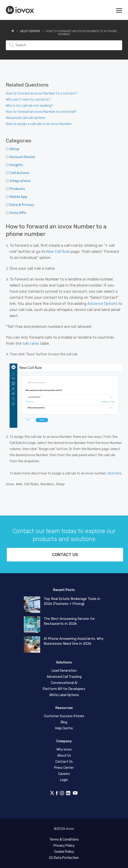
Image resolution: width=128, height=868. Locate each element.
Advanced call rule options (26, 118)
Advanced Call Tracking (64, 677)
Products (15, 189)
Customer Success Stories (64, 716)
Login (64, 780)
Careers (64, 774)
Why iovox (64, 749)
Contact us (65, 555)
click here (114, 473)
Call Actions (18, 173)
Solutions (64, 662)
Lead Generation (64, 671)
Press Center (64, 768)
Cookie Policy (64, 852)
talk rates (31, 343)
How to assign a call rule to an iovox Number (39, 124)
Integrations (18, 181)
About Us (64, 756)
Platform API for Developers (64, 689)
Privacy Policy (64, 846)
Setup (13, 149)
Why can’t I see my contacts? (28, 100)
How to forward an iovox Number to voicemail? (41, 112)
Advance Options (102, 304)
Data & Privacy (20, 205)
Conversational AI (64, 683)
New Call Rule (58, 252)
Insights (14, 165)
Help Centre (64, 728)
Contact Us (64, 762)
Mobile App (17, 197)
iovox (21, 10)
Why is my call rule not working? (30, 106)
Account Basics (21, 157)
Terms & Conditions (64, 840)
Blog (64, 722)
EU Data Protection (64, 858)
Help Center (30, 31)
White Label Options (64, 695)
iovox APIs (16, 213)
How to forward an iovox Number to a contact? (42, 93)
